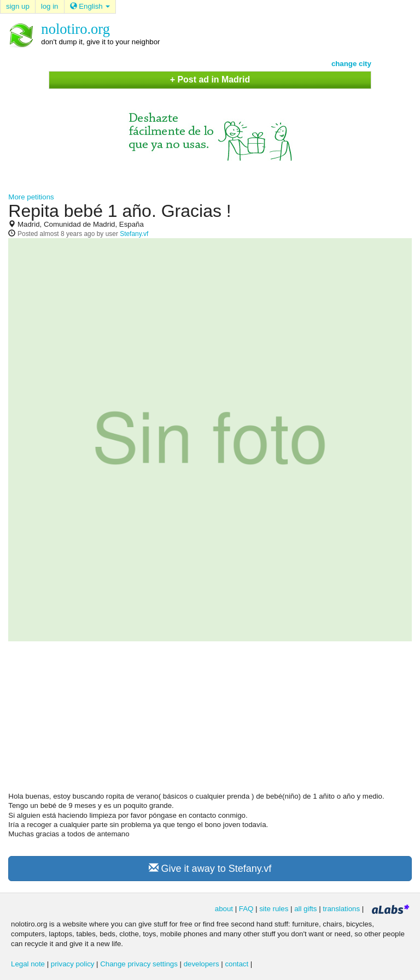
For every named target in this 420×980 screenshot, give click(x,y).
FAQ (246, 909)
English (90, 6)
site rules (274, 909)
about (224, 909)
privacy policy (73, 964)
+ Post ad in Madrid (210, 79)
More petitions (31, 197)
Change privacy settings (139, 964)
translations (341, 909)
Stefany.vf (134, 234)
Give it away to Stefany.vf (210, 868)
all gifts (305, 909)
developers (202, 964)
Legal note (28, 964)
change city (351, 64)
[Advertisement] (210, 721)
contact (237, 964)
